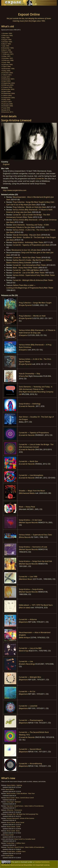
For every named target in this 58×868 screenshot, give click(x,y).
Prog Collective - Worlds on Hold (25, 207)
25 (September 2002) (8, 83)
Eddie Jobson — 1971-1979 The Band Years (36, 605)
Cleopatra (23, 335)
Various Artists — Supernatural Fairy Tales (35, 535)
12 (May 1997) (6, 56)
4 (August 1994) (6, 40)
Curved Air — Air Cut (27, 691)
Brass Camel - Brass (13, 831)
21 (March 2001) (6, 75)
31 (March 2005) (6, 95)
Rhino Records (25, 537)
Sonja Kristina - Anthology (23, 242)
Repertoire (24, 622)
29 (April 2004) (6, 91)
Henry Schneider (25, 263)
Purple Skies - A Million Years (16, 843)
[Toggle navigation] (7, 9)
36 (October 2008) (7, 106)
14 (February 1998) (7, 60)
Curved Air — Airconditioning (30, 764)
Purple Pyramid (25, 305)
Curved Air (40, 179)
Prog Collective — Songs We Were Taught (35, 303)
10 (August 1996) (7, 52)
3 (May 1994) (5, 38)
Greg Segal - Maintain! (14, 802)
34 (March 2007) (6, 102)
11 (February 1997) (7, 54)
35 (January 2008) (7, 104)
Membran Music (26, 579)
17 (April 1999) (6, 66)
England (6, 164)
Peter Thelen (28, 217)
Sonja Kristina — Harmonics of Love (33, 547)
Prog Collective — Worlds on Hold (32, 316)
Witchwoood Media (27, 493)
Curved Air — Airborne (28, 619)
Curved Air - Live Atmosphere (24, 265)
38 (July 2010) (6, 110)
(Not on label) (25, 608)
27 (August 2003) (7, 87)
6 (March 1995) (6, 44)
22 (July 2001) (6, 77)
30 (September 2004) (8, 93)
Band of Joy (24, 651)
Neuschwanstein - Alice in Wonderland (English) (32, 197)
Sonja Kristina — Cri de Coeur (30, 520)
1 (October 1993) (7, 33)
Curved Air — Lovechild (28, 706)
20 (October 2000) (7, 73)
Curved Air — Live (26, 661)
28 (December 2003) (8, 89)
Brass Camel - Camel (14, 827)
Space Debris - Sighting (14, 785)
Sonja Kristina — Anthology (30, 404)
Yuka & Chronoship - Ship (23, 235)
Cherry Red (24, 376)
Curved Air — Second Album (30, 749)
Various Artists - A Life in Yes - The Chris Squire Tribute (34, 230)
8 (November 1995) (7, 48)
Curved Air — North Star (28, 461)
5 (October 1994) (7, 42)
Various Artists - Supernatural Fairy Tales (29, 275)
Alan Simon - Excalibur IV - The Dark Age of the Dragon (34, 237)
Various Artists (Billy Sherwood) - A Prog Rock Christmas (35, 220)
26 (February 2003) (7, 85)
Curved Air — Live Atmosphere (31, 475)
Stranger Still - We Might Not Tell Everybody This (23, 814)
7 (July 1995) (5, 46)
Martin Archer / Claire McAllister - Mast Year (21, 793)
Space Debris (10, 789)
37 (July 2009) (6, 108)
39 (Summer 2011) (7, 112)
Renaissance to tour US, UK (22, 250)
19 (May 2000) (6, 71)
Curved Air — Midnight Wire (30, 677)
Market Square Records (29, 522)
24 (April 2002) (6, 81)
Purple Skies (9, 856)
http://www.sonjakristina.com (15, 190)
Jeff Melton (35, 270)
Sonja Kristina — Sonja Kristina (31, 589)
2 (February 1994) (7, 35)
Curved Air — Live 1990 (28, 577)
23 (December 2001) (8, 79)
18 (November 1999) (8, 69)
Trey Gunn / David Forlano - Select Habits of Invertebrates (25, 806)
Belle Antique (25, 637)
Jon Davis (32, 205)
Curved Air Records (27, 406)
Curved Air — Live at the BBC (30, 648)
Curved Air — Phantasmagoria (31, 720)
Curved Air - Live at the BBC (24, 273)
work (17, 862)
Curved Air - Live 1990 (21, 270)
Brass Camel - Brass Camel (16, 822)
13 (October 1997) (7, 58)
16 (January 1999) (7, 64)
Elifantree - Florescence (14, 810)
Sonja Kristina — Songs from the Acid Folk (35, 561)
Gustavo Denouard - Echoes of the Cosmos (20, 818)
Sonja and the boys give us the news (36, 252)
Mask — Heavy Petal (27, 507)
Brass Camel (9, 835)
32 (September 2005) (8, 98)
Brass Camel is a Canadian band (25, 839)
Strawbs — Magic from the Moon (32, 491)
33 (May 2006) (6, 100)
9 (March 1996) (6, 50)
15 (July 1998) (6, 62)
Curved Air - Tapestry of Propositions (27, 245)
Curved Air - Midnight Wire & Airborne (28, 280)
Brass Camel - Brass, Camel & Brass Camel (20, 798)
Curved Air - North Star (22, 258)
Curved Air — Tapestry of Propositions (34, 433)
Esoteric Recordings (27, 664)
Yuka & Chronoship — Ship (29, 374)
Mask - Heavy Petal (20, 268)
